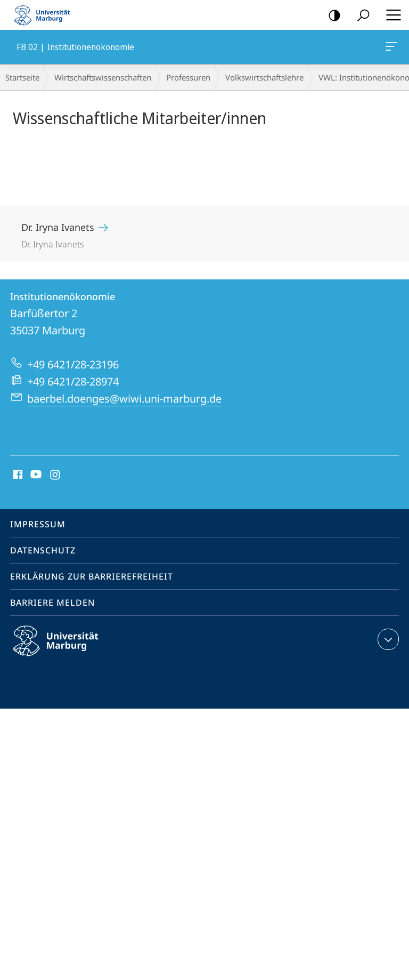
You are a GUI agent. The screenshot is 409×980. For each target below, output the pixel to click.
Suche (360, 16)
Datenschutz (43, 550)
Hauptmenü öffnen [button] (390, 15)
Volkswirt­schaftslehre (264, 77)
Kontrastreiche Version (331, 16)
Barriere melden (52, 603)
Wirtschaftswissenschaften (103, 77)
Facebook (17, 475)
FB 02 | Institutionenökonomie (390, 49)
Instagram (56, 475)
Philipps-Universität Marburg (65, 649)
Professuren (188, 77)
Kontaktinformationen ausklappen (387, 639)
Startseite (22, 77)
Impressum (38, 524)
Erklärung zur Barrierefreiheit (92, 576)
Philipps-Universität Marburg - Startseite (45, 15)
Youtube (35, 475)
